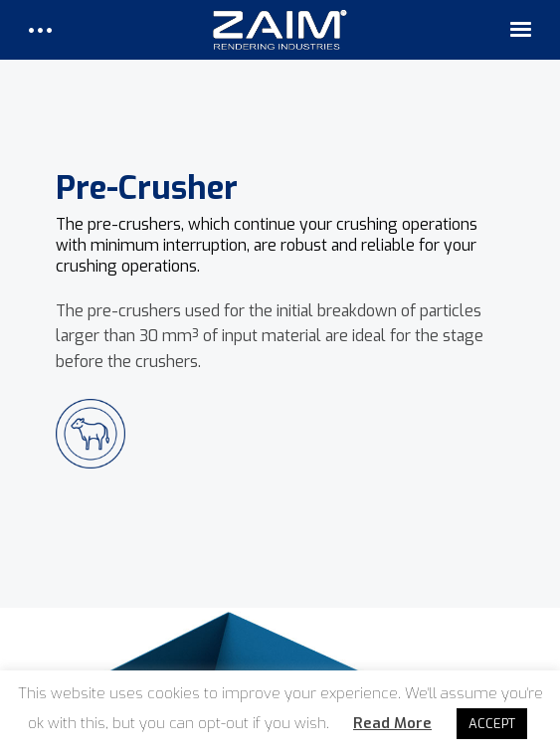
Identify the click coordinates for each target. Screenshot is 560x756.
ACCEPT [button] (492, 724)
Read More (392, 723)
